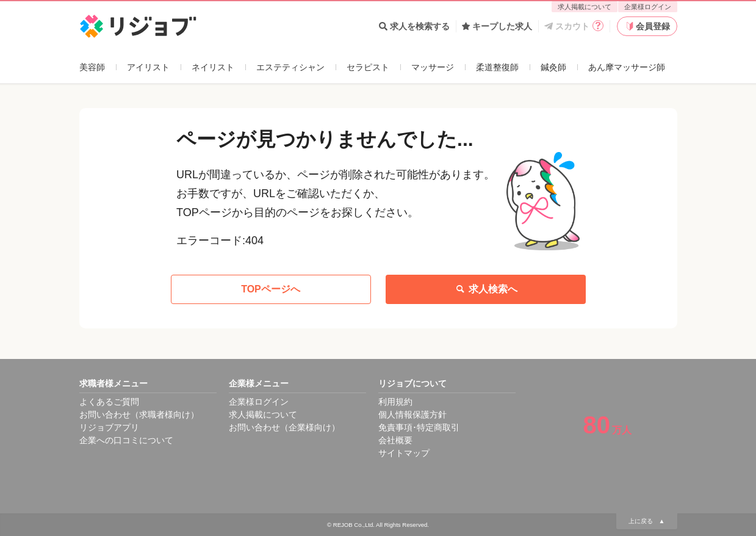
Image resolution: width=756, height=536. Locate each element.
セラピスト (368, 67)
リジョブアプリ (109, 427)
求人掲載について (585, 7)
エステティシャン (290, 67)
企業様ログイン (648, 7)
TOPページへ (271, 289)
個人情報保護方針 (412, 415)
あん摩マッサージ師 (627, 67)
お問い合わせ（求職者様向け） (139, 415)
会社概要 (395, 440)
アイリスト (148, 67)
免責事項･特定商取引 (419, 427)
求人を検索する (414, 26)
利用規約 (395, 402)
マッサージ (433, 67)
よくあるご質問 (109, 402)
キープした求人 (497, 26)
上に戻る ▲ (647, 521)
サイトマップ (404, 453)
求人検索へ (486, 289)
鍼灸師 (553, 67)
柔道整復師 (497, 67)
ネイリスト (213, 67)
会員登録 (647, 26)
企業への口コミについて (126, 440)
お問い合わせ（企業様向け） (284, 427)
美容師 (92, 67)
